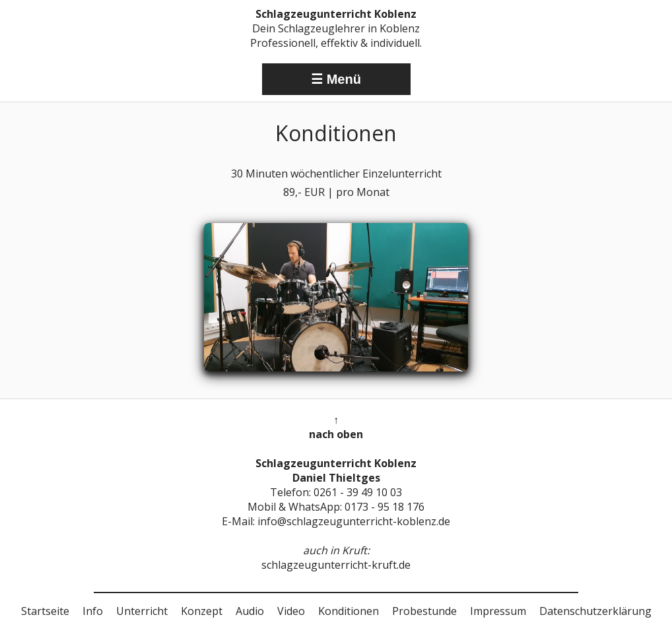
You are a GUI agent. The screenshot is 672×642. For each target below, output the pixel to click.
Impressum (498, 611)
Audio (250, 611)
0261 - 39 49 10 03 (358, 492)
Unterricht (142, 611)
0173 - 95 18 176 (385, 507)
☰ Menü (336, 79)
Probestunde (424, 611)
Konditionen (349, 611)
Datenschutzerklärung (595, 611)
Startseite (45, 611)
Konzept (202, 611)
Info (93, 611)
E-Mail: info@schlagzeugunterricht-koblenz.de (336, 521)
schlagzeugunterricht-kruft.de (336, 565)
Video (291, 611)
